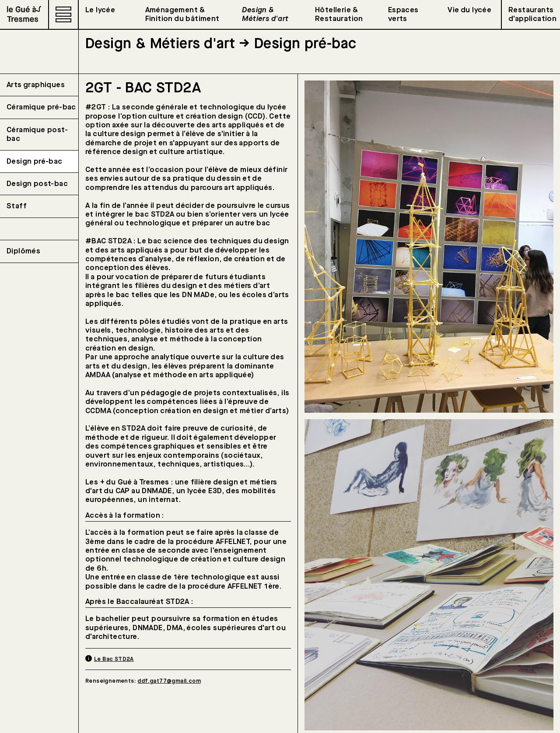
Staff (17, 206)
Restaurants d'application (532, 14)
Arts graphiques (36, 85)
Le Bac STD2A (114, 659)
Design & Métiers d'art (265, 14)
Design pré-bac (35, 161)
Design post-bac (37, 184)
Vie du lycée (469, 10)
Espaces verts (403, 14)
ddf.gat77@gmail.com (169, 681)
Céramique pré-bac (41, 107)
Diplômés (23, 251)
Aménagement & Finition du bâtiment (182, 14)
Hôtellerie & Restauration (339, 14)
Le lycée (100, 10)
